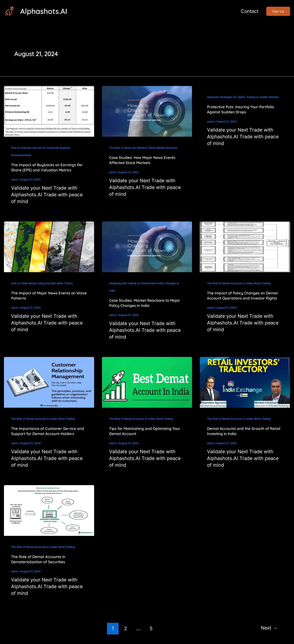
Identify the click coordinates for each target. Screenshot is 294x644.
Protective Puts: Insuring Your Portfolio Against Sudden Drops (244, 117)
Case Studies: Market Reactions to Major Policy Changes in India (142, 303)
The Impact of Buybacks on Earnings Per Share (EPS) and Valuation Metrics (47, 167)
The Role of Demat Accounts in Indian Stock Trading (241, 283)
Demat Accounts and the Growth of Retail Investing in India (241, 431)
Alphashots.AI (44, 11)
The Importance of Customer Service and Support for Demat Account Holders (49, 431)
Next (268, 628)
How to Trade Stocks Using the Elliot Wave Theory (43, 283)
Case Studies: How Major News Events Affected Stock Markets (145, 160)
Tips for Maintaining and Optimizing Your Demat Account (143, 431)
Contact (249, 11)
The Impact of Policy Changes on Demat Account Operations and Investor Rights (238, 298)
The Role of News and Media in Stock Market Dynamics (145, 148)
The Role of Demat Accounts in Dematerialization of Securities (40, 559)
